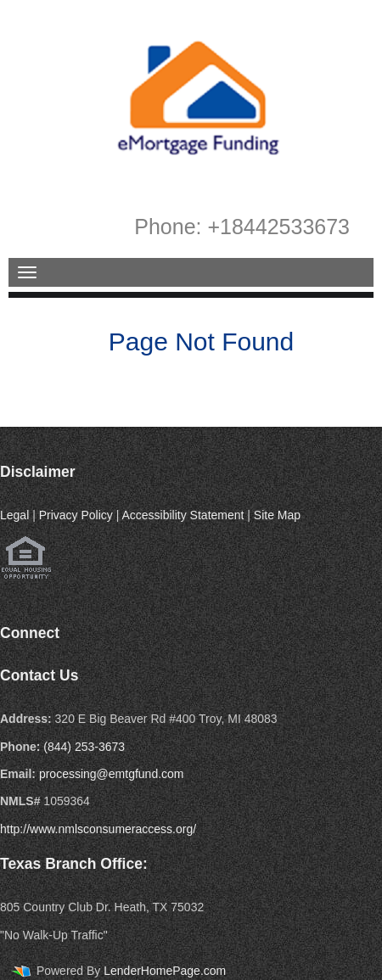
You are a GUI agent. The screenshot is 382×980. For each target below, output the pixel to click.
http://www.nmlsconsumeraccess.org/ (98, 829)
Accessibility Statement (183, 515)
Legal (14, 515)
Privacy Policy (76, 515)
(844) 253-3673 (84, 747)
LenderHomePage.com (165, 971)
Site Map (277, 515)
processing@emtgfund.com (112, 774)
